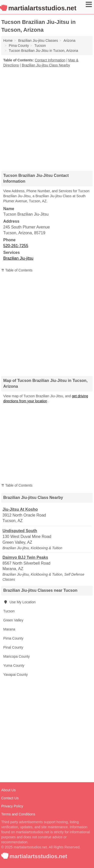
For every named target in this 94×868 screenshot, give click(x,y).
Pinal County (13, 647)
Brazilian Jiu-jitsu (18, 258)
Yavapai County (16, 675)
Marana (9, 629)
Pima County (13, 638)
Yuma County (14, 665)
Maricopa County (17, 656)
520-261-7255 (16, 246)
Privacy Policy (12, 806)
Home (8, 41)
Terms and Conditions (18, 814)
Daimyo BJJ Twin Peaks (25, 557)
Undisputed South (20, 531)
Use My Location (19, 602)
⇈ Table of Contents (17, 270)
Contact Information (50, 60)
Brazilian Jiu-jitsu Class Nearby (46, 65)
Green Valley (13, 620)
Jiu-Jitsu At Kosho (20, 509)
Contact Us (10, 798)
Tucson (9, 611)
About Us (9, 790)
